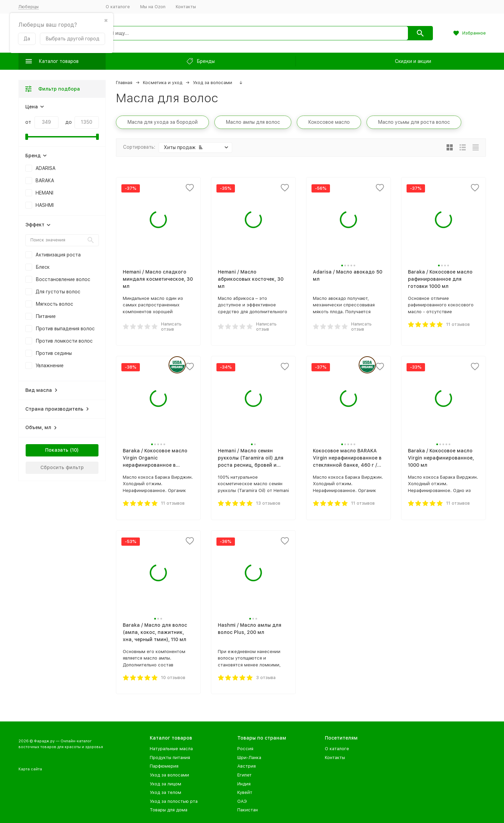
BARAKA (45, 181)
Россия (245, 749)
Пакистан (248, 810)
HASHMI (45, 205)
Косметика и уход (163, 83)
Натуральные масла (171, 749)
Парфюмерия (164, 766)
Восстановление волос (63, 279)
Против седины (54, 353)
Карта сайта (30, 769)
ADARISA (45, 168)
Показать (57, 450)
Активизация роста (58, 255)
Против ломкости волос (64, 341)
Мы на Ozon (153, 7)
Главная (124, 83)
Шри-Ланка (249, 758)
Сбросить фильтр (62, 467)
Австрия (247, 766)
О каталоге (118, 7)
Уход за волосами (213, 83)
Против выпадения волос (65, 329)
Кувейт (245, 792)
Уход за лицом (165, 784)
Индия (244, 784)
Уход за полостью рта (174, 801)
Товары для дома (169, 810)
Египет (244, 775)
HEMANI (44, 193)
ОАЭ (242, 801)
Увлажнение (50, 366)
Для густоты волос (58, 292)
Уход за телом (165, 792)
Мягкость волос (54, 304)
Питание (46, 316)
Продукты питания (170, 758)
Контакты (186, 7)
